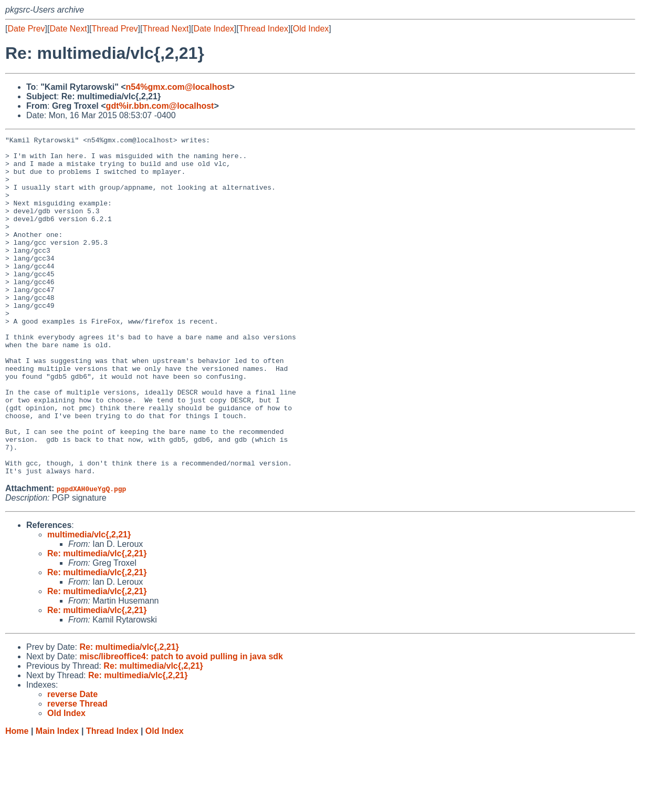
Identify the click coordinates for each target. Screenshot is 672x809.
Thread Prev (115, 29)
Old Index (311, 29)
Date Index (213, 29)
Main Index (57, 799)
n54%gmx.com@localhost (178, 87)
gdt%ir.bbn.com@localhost (160, 106)
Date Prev (26, 29)
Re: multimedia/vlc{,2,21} (97, 621)
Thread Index (264, 29)
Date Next (68, 29)
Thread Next (165, 29)
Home (17, 799)
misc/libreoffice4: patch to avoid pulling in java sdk (181, 724)
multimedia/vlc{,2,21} (89, 602)
